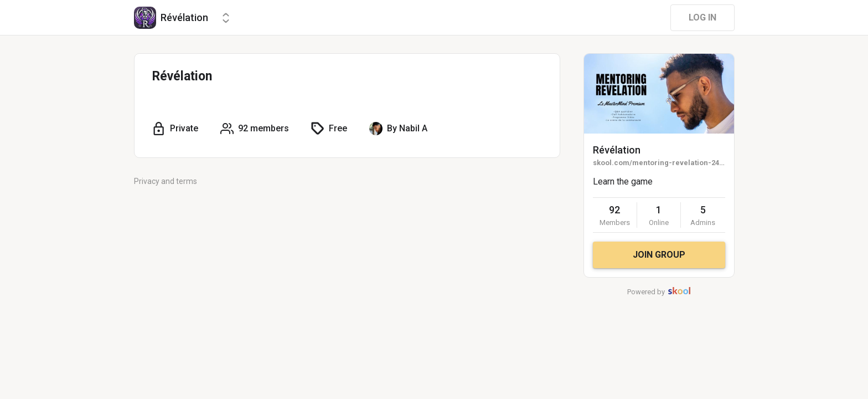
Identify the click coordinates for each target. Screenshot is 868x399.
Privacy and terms (166, 181)
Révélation (617, 150)
